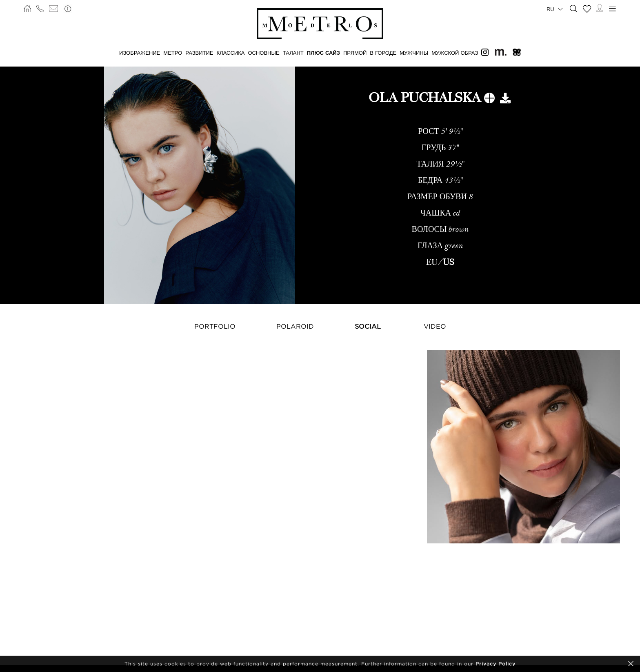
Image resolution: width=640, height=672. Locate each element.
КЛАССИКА (231, 53)
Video (435, 326)
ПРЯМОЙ (355, 53)
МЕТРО (173, 53)
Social (368, 326)
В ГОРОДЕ (383, 53)
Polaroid (295, 326)
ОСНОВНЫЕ (263, 53)
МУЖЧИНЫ (414, 53)
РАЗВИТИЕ (199, 53)
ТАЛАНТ (293, 53)
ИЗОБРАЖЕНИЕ (140, 53)
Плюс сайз (323, 53)
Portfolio (215, 326)
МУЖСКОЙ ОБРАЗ (455, 53)
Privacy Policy (496, 664)
